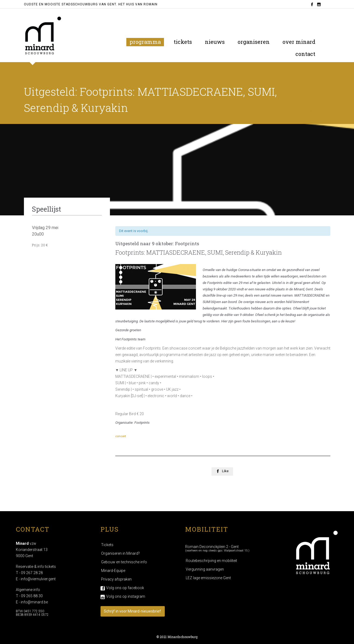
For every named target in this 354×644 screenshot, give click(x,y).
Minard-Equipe (113, 571)
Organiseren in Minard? (120, 553)
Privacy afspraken (116, 579)
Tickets (107, 545)
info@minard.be (34, 602)
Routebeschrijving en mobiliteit (211, 561)
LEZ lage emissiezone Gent (208, 578)
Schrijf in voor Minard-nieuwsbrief (132, 611)
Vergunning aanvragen (205, 569)
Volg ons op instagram (126, 596)
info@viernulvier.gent (38, 579)
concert (121, 436)
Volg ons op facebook (125, 588)
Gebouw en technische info (124, 562)
